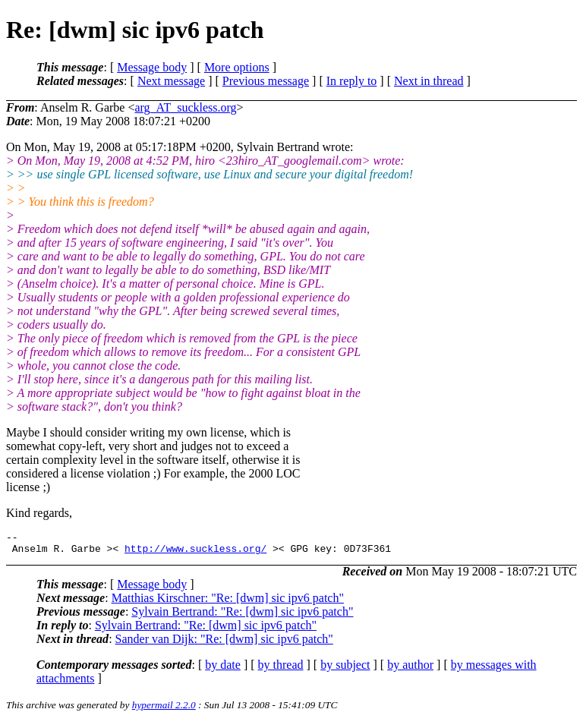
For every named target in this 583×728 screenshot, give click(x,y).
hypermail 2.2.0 (164, 709)
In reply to (352, 81)
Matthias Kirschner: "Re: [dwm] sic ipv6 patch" (228, 602)
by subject (345, 669)
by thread (281, 669)
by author (410, 669)
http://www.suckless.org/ (195, 553)
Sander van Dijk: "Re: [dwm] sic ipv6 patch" (224, 643)
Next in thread (429, 81)
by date (223, 669)
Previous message (266, 81)
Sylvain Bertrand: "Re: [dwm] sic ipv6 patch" (242, 616)
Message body (152, 67)
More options (237, 67)
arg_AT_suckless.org (185, 107)
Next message (171, 81)
